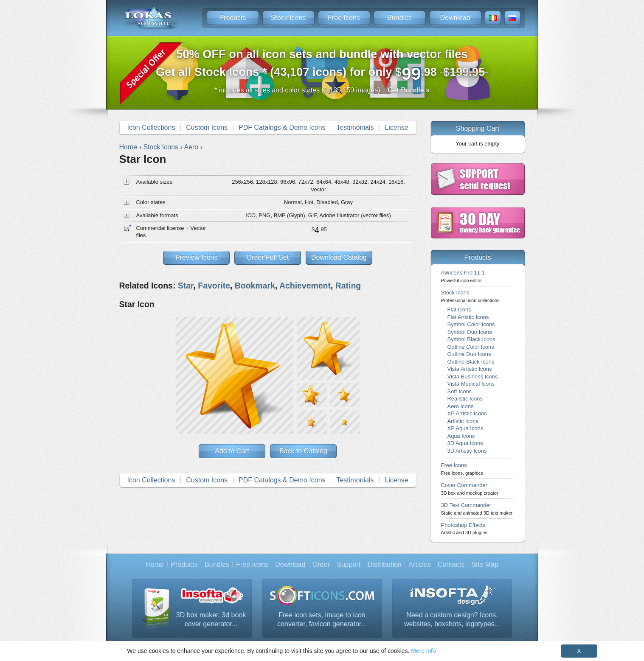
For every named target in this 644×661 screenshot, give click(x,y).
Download (455, 18)
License (396, 127)
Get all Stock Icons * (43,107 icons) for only (322, 66)
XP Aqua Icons (465, 428)
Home (155, 564)
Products (232, 18)
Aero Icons (461, 406)
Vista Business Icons (473, 377)
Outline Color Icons (471, 347)
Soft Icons (460, 391)
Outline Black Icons (471, 362)
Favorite (214, 286)
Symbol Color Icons (471, 324)
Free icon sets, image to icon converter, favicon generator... (322, 620)
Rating (348, 286)
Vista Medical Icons (471, 384)
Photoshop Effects (464, 528)
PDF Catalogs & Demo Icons (282, 127)
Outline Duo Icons (469, 354)
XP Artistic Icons (467, 413)
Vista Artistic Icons (470, 369)
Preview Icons (197, 257)
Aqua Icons (461, 436)
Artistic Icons (463, 421)
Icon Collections (151, 127)
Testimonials (355, 127)
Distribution (385, 564)
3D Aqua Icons (465, 443)
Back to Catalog (303, 451)
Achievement (305, 286)
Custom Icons (207, 127)
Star (186, 286)
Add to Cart (232, 451)
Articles (419, 564)
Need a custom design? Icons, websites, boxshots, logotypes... (452, 620)
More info (423, 651)
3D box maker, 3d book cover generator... (211, 620)
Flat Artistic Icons (468, 317)
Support (349, 564)
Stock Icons (288, 18)
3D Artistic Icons (467, 451)
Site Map (485, 564)
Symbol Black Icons (471, 339)
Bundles (399, 18)
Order (321, 564)
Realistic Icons (465, 399)
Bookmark (255, 286)
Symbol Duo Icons (470, 332)
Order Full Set (268, 257)
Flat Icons (459, 309)
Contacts (451, 564)
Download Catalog (339, 257)
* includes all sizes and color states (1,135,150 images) (322, 90)
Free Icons (344, 18)
